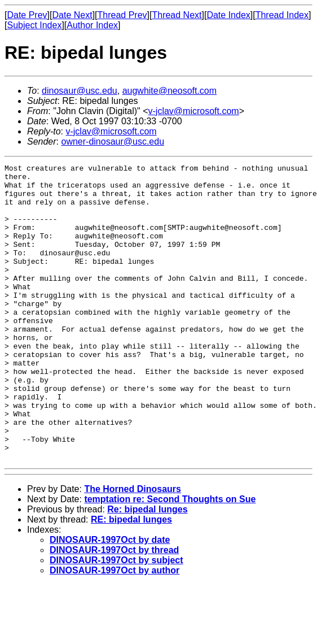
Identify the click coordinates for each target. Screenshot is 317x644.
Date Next (72, 15)
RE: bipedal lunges (131, 579)
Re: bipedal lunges (147, 569)
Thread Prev (122, 15)
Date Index (228, 15)
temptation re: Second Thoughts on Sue (170, 558)
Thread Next (177, 15)
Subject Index (34, 25)
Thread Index (282, 15)
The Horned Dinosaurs (133, 548)
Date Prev (27, 15)
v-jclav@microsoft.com (194, 111)
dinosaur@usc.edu (80, 91)
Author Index (92, 25)
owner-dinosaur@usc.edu (113, 142)
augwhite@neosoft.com (169, 91)
